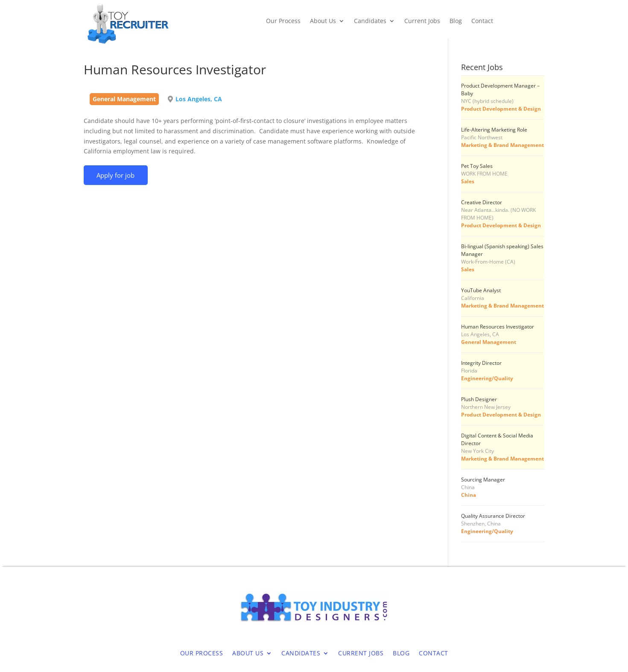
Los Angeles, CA (199, 99)
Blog (456, 21)
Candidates (370, 21)
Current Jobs (422, 21)
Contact (482, 21)
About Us (323, 21)
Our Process (283, 21)
